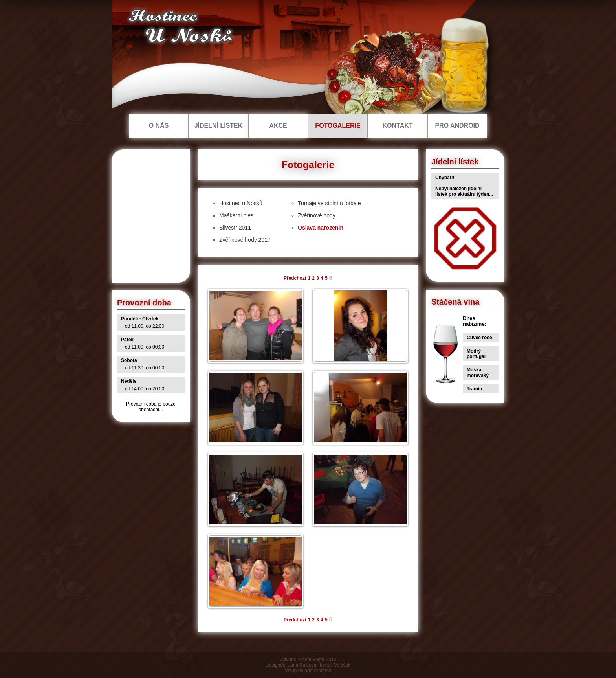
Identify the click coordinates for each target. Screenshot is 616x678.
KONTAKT (397, 126)
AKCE (278, 126)
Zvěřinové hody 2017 (245, 240)
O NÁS (159, 126)
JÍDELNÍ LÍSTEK (219, 126)
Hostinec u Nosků (241, 203)
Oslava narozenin (321, 228)
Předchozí (295, 278)
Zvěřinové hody (317, 215)
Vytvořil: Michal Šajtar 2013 (308, 660)
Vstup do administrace (308, 671)
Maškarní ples (236, 215)
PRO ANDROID (457, 126)
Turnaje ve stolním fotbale (329, 203)
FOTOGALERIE (338, 126)
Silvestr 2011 (235, 228)
